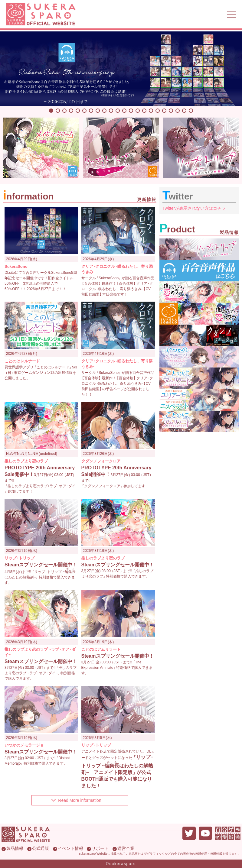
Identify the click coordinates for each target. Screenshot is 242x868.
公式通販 (41, 848)
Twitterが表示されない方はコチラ (194, 208)
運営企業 (126, 848)
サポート (100, 848)
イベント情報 (70, 848)
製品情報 (15, 848)
